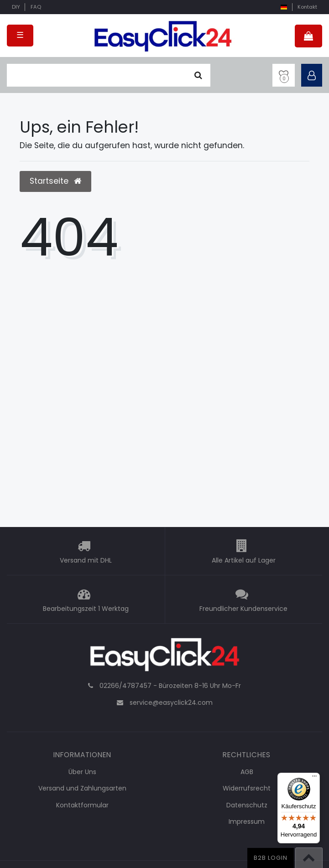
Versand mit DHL (86, 560)
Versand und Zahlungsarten (82, 788)
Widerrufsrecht (247, 788)
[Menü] (314, 778)
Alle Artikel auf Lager (244, 560)
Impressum (247, 821)
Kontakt (307, 7)
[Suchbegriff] (97, 75)
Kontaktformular (82, 805)
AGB (247, 772)
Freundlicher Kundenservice (243, 609)
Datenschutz (247, 805)
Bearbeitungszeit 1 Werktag (86, 609)
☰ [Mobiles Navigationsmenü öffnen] (20, 35)
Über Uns (82, 772)
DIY (16, 7)
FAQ (36, 7)
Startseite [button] (55, 181)
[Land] (284, 7)
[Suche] (198, 75)
